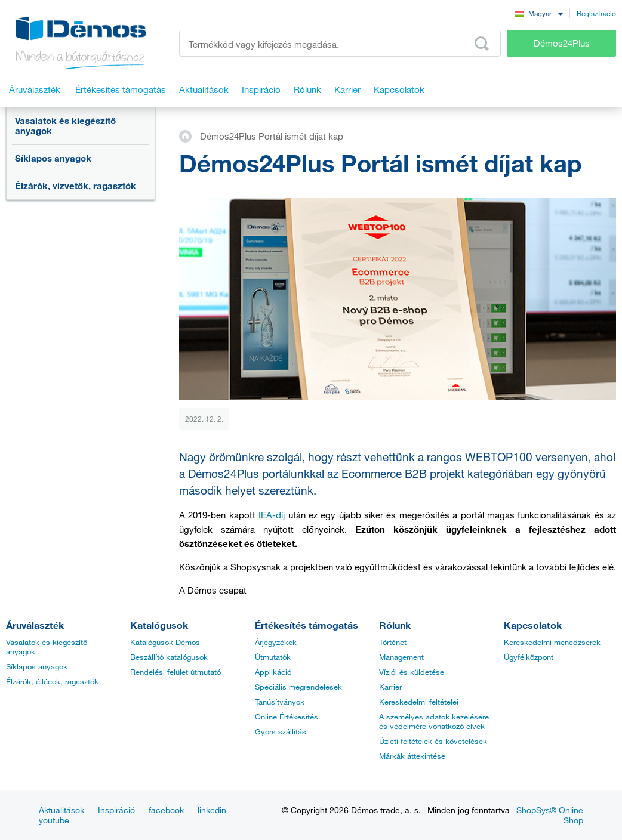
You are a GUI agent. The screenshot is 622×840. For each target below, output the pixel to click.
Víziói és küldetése (412, 672)
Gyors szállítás (281, 731)
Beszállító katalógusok (169, 657)
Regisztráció (596, 13)
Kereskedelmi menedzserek (552, 642)
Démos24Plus (562, 43)
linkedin (212, 810)
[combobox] (539, 13)
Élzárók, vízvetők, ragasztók (76, 186)
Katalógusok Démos (165, 642)
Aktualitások (61, 810)
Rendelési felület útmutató (175, 672)
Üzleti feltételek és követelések (433, 741)
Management (401, 657)
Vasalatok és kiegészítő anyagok (65, 126)
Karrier (390, 687)
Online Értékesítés (287, 717)
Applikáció (273, 672)
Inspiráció (116, 810)
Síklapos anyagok (53, 158)
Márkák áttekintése (412, 756)
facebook (166, 810)
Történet (393, 642)
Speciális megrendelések (298, 687)
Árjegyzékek (276, 642)
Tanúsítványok (280, 702)
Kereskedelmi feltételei (419, 702)
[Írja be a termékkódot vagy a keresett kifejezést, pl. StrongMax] (340, 43)
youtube (54, 820)
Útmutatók (273, 657)
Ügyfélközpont (529, 657)
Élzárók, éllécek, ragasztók (52, 681)
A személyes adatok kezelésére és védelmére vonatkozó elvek (434, 721)
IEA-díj (272, 515)
